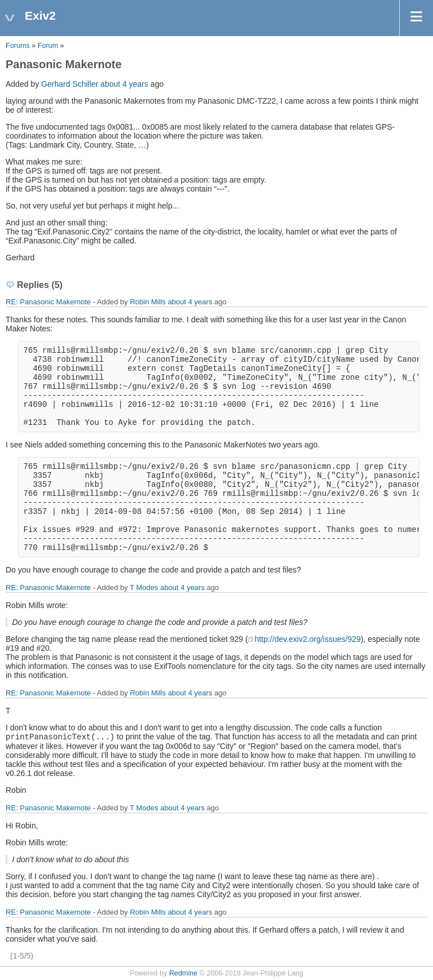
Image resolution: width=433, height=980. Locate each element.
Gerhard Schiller (70, 84)
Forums (18, 46)
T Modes (144, 587)
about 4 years (124, 84)
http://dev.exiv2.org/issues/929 (308, 639)
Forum (48, 46)
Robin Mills (148, 302)
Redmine (183, 973)
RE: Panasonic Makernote (48, 302)
